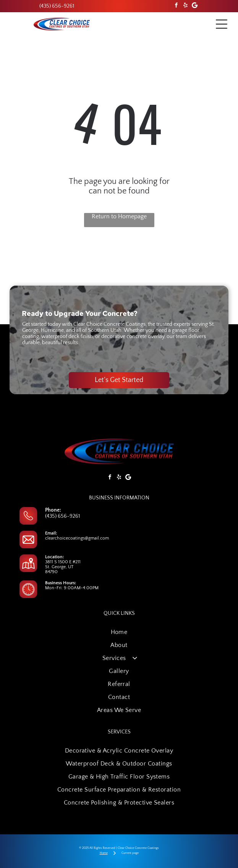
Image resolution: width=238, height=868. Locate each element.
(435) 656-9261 (62, 516)
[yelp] (185, 6)
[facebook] (176, 6)
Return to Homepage (119, 216)
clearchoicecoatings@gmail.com (77, 538)
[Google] (195, 6)
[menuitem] (119, 632)
